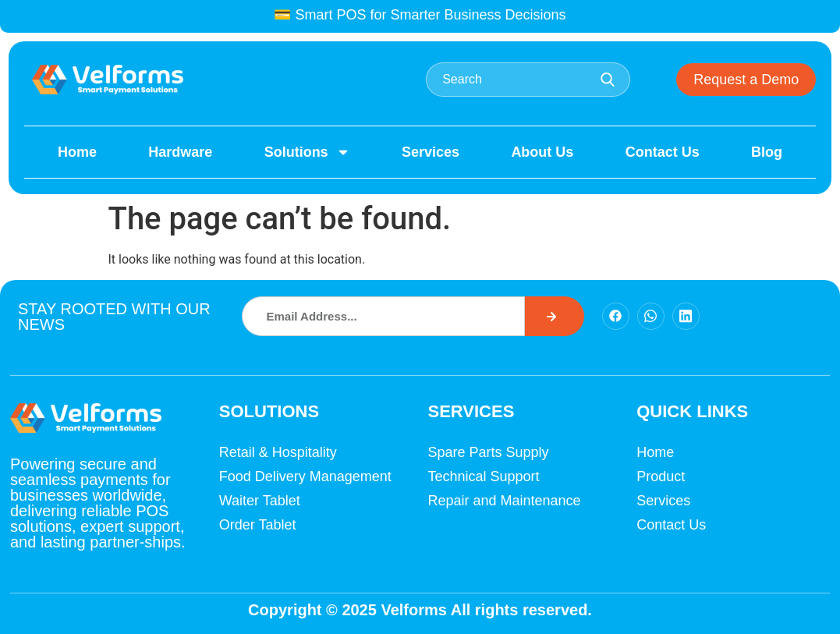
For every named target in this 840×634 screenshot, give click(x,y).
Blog (767, 152)
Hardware (180, 152)
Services (431, 152)
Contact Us (663, 152)
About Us (542, 152)
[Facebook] (616, 316)
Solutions (307, 152)
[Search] (555, 316)
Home (77, 152)
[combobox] (528, 80)
